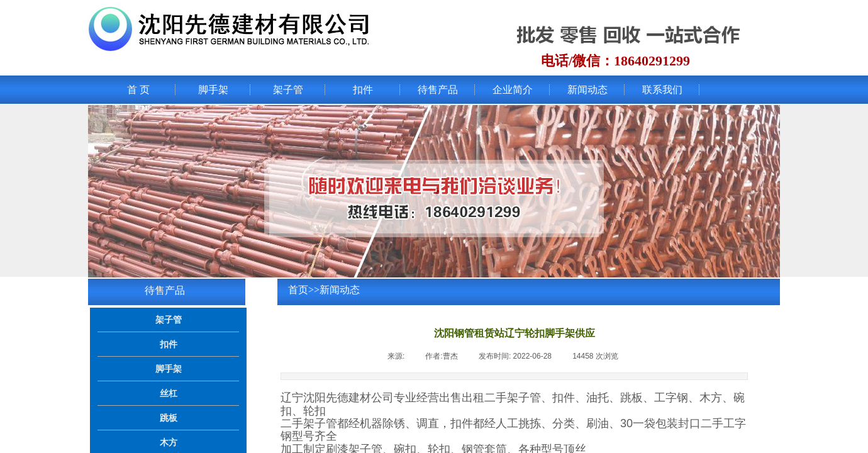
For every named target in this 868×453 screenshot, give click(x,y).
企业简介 (513, 90)
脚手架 (213, 90)
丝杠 (169, 393)
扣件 (363, 90)
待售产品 (438, 90)
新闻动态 (587, 90)
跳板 (169, 418)
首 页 (138, 90)
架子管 (288, 90)
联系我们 (662, 90)
